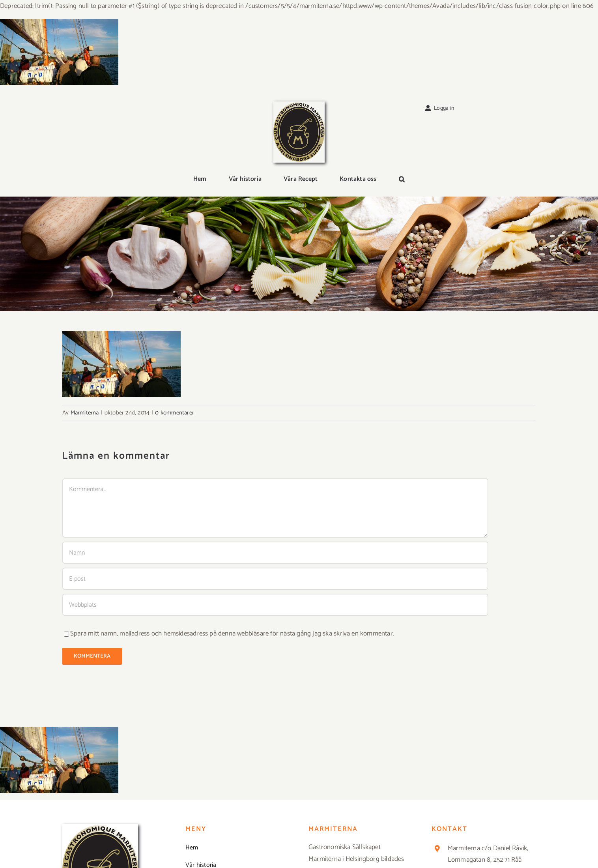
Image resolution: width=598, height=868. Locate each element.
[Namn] (275, 553)
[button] (402, 180)
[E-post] (275, 579)
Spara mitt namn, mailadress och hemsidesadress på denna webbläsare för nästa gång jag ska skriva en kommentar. (232, 634)
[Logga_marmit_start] (299, 105)
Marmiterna (85, 413)
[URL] (275, 605)
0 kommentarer (175, 413)
